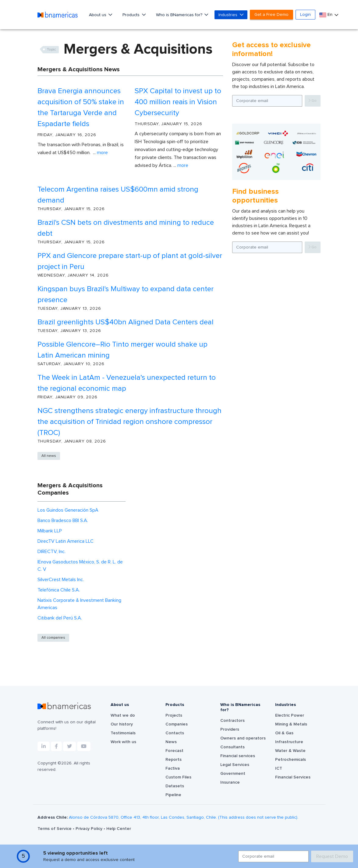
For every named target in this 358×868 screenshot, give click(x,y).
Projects (174, 715)
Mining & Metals (291, 724)
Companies (177, 724)
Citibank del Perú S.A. (60, 618)
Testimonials (123, 733)
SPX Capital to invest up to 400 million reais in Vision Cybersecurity (178, 102)
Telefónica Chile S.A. (59, 590)
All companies (53, 638)
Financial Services (293, 777)
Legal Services (235, 765)
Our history (122, 724)
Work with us (123, 742)
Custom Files (178, 777)
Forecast (174, 751)
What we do (123, 715)
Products (132, 15)
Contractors (232, 721)
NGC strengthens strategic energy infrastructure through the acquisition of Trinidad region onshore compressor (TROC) (129, 422)
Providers (230, 729)
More (102, 153)
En (326, 15)
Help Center (119, 829)
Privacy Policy (90, 829)
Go (313, 101)
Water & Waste (290, 751)
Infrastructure (289, 742)
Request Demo (332, 856)
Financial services (238, 756)
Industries (229, 15)
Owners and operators (243, 738)
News (171, 742)
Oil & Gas (284, 733)
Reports (174, 760)
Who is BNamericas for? (180, 15)
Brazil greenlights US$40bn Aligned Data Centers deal (126, 322)
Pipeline (173, 795)
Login (305, 15)
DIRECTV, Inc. (51, 552)
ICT (279, 768)
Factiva (173, 768)
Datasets (175, 786)
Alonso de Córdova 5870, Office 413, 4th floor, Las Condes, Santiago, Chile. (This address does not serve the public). (184, 817)
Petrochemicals (291, 760)
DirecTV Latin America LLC (66, 541)
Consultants (232, 747)
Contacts (175, 733)
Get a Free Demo (271, 15)
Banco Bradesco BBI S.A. (63, 520)
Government (233, 774)
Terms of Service (55, 829)
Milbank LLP (50, 531)
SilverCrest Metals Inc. (61, 580)
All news (49, 456)
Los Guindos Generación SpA (68, 510)
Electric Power (290, 715)
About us (98, 15)
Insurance (230, 782)
